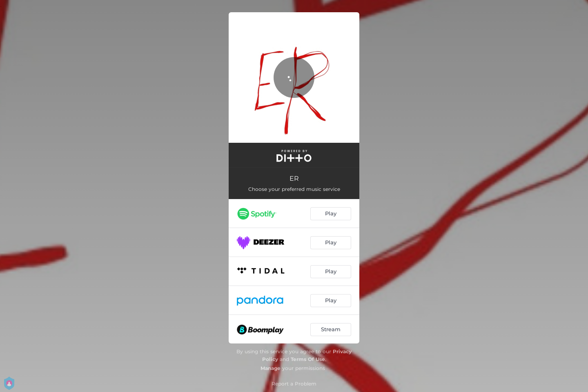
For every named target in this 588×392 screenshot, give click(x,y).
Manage (271, 368)
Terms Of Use (308, 359)
